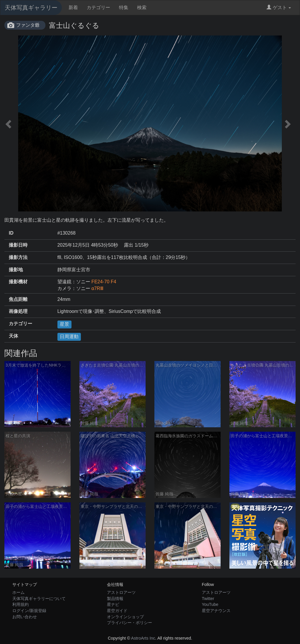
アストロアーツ (121, 592)
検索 (142, 7)
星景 (64, 324)
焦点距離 (18, 299)
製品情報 (115, 599)
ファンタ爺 (28, 25)
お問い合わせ (25, 617)
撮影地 (16, 270)
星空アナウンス (216, 611)
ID (11, 233)
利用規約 (21, 604)
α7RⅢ (97, 288)
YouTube (210, 604)
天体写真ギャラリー (31, 8)
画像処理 (18, 311)
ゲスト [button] (279, 7)
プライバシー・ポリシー (129, 623)
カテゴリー (98, 7)
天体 (13, 336)
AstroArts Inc (143, 638)
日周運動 (69, 337)
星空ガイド (117, 611)
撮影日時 (18, 245)
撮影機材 (18, 282)
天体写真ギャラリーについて (39, 599)
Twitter (208, 599)
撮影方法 (18, 257)
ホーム (18, 592)
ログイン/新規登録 (29, 611)
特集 (124, 7)
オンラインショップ (125, 617)
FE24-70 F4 (104, 282)
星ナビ (113, 604)
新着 (73, 7)
